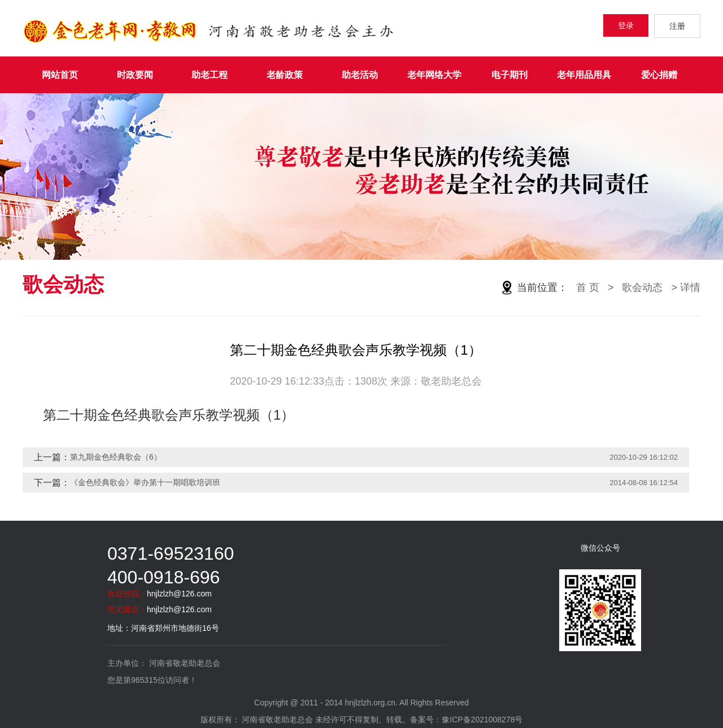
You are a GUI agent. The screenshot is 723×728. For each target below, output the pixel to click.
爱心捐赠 (659, 75)
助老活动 (360, 75)
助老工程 (210, 75)
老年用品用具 (584, 75)
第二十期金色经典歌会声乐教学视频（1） (169, 415)
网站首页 (60, 75)
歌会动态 (642, 287)
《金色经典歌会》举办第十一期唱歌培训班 (145, 482)
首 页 (588, 287)
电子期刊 (509, 75)
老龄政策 (285, 75)
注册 (677, 26)
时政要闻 (135, 75)
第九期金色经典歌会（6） (116, 457)
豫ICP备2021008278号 (482, 720)
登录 (626, 25)
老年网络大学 (434, 75)
